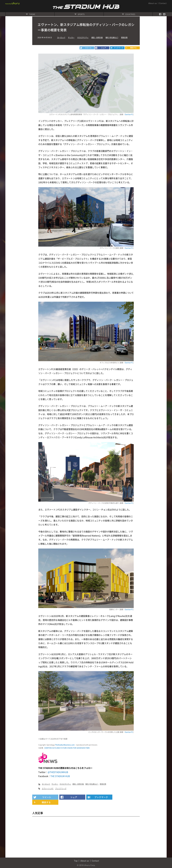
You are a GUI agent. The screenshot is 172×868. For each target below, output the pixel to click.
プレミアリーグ (61, 789)
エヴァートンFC (48, 789)
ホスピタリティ (83, 38)
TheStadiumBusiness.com (65, 745)
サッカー (71, 38)
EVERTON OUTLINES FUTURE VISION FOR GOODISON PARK (67, 748)
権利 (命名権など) (112, 38)
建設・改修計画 (97, 38)
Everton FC (129, 114)
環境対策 (124, 38)
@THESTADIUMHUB (58, 772)
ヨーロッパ (61, 38)
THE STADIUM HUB (60, 776)
